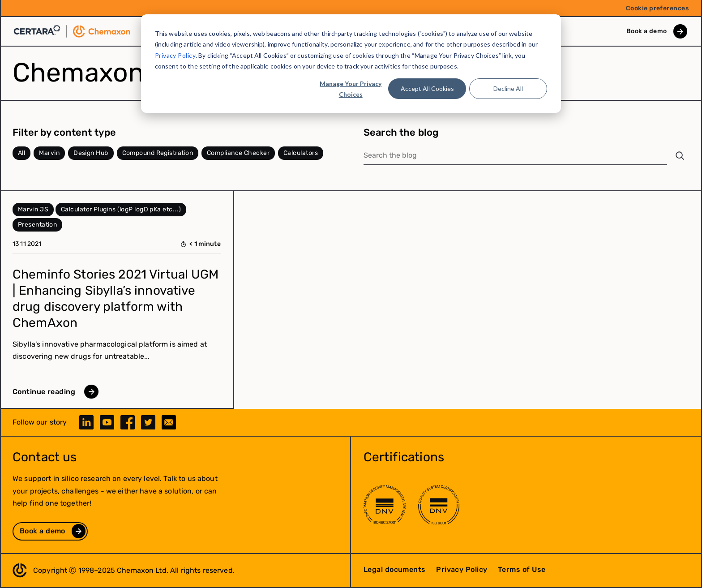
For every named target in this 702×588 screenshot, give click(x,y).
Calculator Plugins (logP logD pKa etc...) (121, 209)
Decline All (508, 88)
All (21, 153)
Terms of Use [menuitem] (522, 569)
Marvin (49, 153)
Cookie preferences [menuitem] (657, 8)
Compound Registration (158, 153)
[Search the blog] (515, 156)
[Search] (680, 156)
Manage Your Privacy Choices (351, 89)
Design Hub (91, 153)
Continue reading (44, 392)
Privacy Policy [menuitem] (462, 569)
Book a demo (647, 31)
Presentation (37, 225)
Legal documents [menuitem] (395, 569)
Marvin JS (33, 209)
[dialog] (351, 64)
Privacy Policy (175, 55)
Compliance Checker (238, 153)
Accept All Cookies (427, 88)
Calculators (301, 153)
